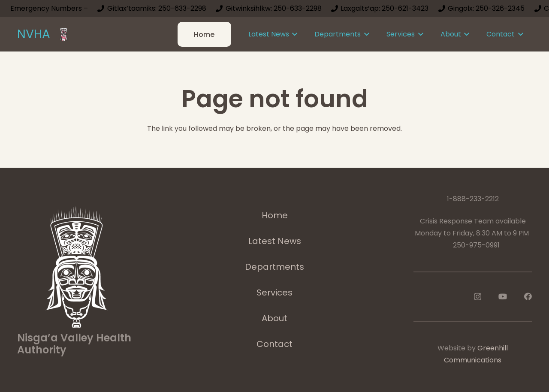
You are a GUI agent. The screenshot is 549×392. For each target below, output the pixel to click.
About (274, 318)
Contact (274, 344)
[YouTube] (503, 296)
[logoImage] (64, 34)
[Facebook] (528, 296)
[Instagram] (478, 297)
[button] (293, 34)
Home (275, 215)
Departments (274, 267)
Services (274, 292)
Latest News (275, 241)
